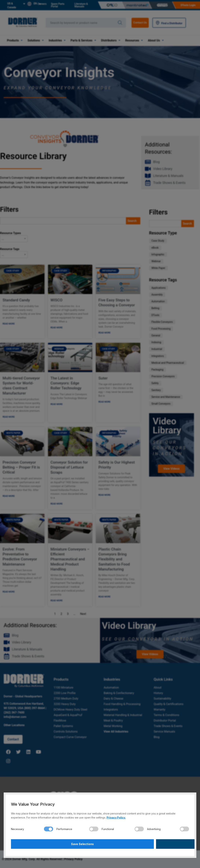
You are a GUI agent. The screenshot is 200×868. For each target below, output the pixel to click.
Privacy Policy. (116, 816)
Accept (145, 843)
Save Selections (55, 843)
